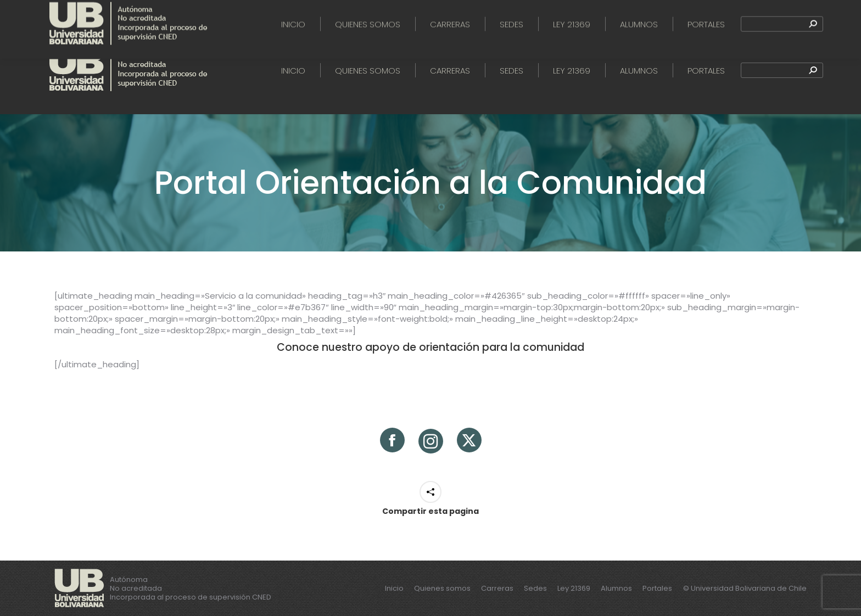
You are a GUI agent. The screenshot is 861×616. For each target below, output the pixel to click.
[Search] (782, 70)
